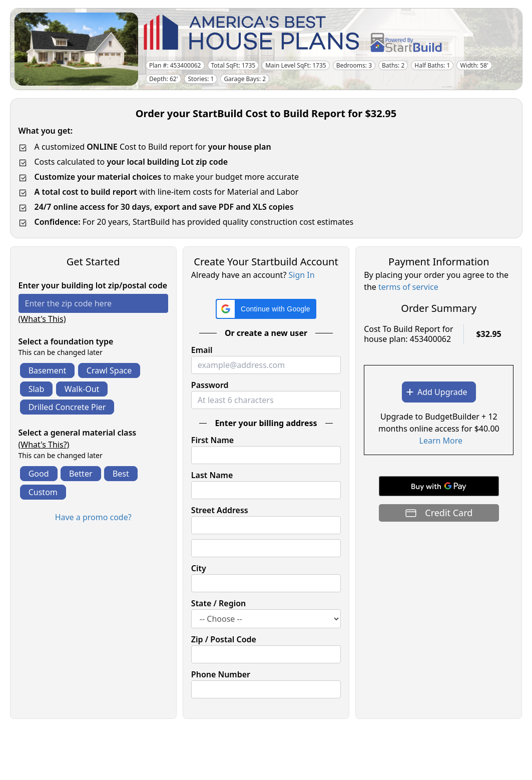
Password (210, 385)
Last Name (212, 475)
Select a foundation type (66, 341)
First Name (212, 440)
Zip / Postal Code (224, 639)
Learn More (441, 441)
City (199, 568)
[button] (266, 309)
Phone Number (221, 674)
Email (202, 350)
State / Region (219, 603)
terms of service (408, 287)
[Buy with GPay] (439, 486)
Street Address (220, 510)
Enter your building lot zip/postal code (93, 285)
